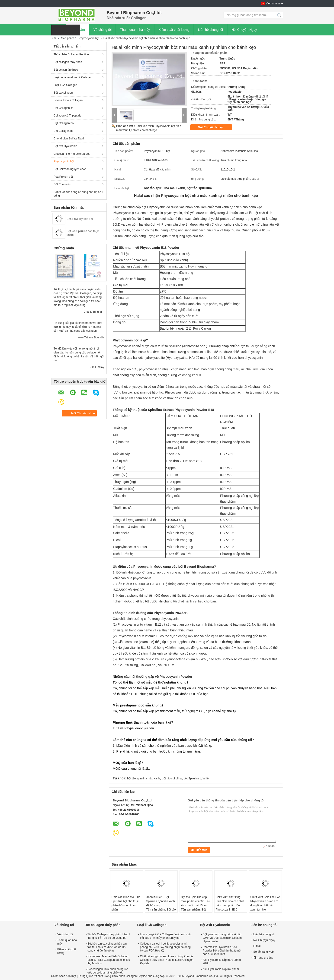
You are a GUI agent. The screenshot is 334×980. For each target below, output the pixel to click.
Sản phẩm (68, 38)
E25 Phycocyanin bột (80, 219)
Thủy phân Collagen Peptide (71, 54)
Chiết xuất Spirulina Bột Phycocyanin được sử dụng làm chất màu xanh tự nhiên (265, 903)
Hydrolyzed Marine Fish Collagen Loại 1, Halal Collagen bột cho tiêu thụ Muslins (109, 960)
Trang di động (263, 958)
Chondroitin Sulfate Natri (69, 139)
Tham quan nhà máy (135, 30)
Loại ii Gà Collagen (65, 85)
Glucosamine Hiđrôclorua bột (72, 154)
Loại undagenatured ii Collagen (73, 77)
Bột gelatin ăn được (66, 70)
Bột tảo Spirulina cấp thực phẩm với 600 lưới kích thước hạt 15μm (195, 901)
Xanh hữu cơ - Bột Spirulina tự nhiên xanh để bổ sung (160, 901)
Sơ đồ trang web (263, 952)
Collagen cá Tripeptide (67, 116)
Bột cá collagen (63, 93)
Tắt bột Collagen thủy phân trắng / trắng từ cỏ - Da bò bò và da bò (109, 936)
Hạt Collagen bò (64, 123)
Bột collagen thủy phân (68, 62)
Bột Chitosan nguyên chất (70, 169)
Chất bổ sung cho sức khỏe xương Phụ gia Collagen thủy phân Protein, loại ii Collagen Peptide (167, 960)
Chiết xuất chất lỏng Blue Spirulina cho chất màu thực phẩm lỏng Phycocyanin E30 (230, 903)
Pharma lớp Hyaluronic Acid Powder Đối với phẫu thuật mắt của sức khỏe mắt (222, 951)
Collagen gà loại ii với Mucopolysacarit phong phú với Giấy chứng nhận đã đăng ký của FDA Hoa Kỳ (165, 947)
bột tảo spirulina (172, 778)
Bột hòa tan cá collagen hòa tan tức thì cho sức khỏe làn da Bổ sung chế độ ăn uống (107, 947)
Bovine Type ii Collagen (68, 100)
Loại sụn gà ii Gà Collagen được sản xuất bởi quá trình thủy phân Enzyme (166, 936)
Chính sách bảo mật (64, 976)
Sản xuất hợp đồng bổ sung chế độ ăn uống (77, 194)
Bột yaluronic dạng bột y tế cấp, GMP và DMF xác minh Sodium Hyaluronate (222, 938)
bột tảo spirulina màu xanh (143, 778)
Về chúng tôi (103, 30)
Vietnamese (273, 3)
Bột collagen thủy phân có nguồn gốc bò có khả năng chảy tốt (108, 971)
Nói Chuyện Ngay (244, 30)
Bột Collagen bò (64, 131)
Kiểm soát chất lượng (174, 30)
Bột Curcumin (62, 184)
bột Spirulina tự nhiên (197, 778)
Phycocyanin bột (89, 38)
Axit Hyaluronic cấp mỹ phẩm (221, 969)
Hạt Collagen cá (64, 108)
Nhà (54, 38)
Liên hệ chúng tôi (210, 30)
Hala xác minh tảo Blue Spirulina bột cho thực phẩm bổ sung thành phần (126, 903)
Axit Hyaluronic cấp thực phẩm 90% (222, 962)
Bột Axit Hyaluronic (65, 146)
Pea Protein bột (63, 177)
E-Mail (257, 946)
